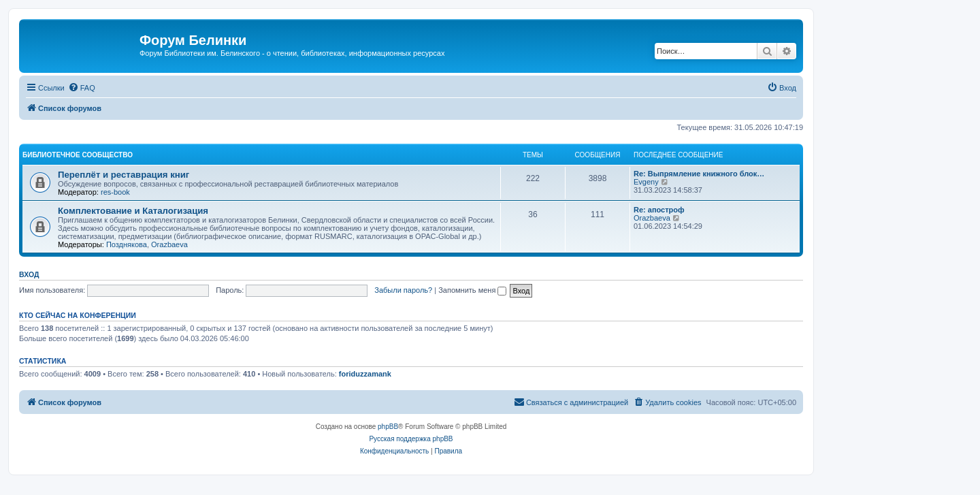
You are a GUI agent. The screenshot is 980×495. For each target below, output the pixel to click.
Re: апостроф (659, 210)
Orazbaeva (169, 244)
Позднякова (127, 244)
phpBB (388, 427)
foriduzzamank (365, 374)
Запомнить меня (472, 290)
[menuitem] (82, 88)
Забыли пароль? (403, 290)
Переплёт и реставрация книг (124, 175)
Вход (29, 274)
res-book (115, 192)
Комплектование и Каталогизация (133, 211)
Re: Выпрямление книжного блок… (699, 174)
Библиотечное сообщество (78, 155)
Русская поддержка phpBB (411, 439)
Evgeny (646, 182)
